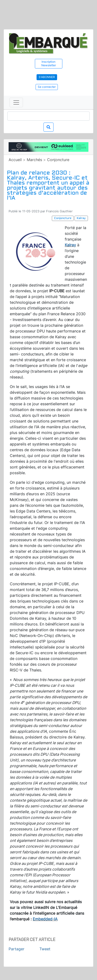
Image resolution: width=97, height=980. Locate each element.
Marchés (34, 160)
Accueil (15, 160)
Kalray (70, 245)
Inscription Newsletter (49, 63)
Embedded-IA (45, 919)
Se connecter (47, 87)
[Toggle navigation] (16, 102)
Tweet (45, 949)
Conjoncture (58, 160)
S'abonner (47, 77)
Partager (16, 949)
